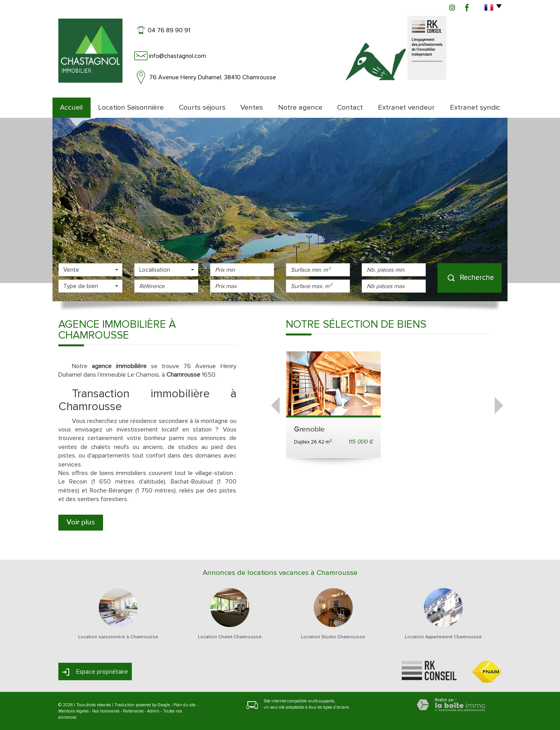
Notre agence (300, 107)
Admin (153, 711)
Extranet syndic (475, 107)
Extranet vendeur (406, 107)
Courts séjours (202, 107)
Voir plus (81, 522)
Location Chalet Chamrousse (230, 637)
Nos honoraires (106, 711)
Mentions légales (73, 711)
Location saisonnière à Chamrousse (118, 637)
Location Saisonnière (131, 107)
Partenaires (133, 711)
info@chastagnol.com (178, 56)
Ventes (252, 107)
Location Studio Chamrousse (333, 637)
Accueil (71, 107)
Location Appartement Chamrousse (443, 637)
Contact (350, 107)
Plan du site (184, 705)
